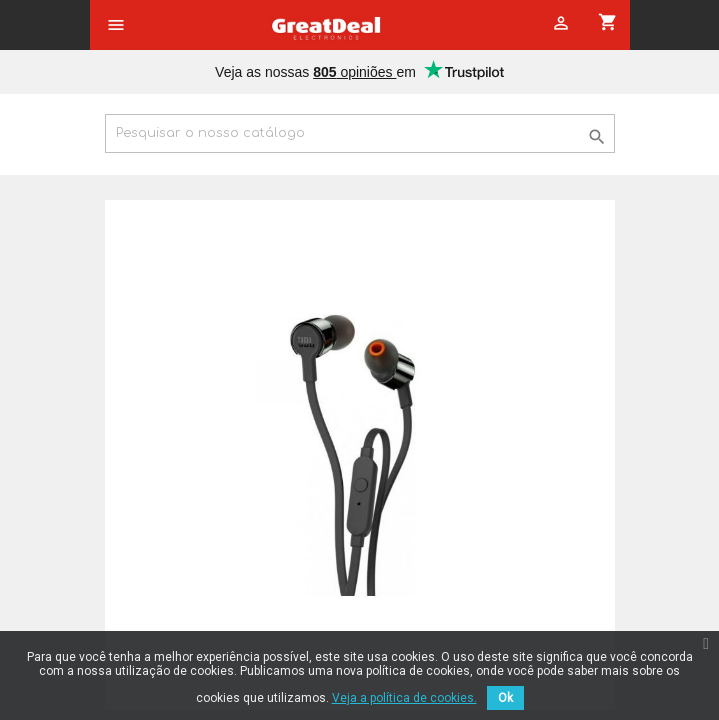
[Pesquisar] (360, 133)
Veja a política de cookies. (404, 698)
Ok (505, 698)
